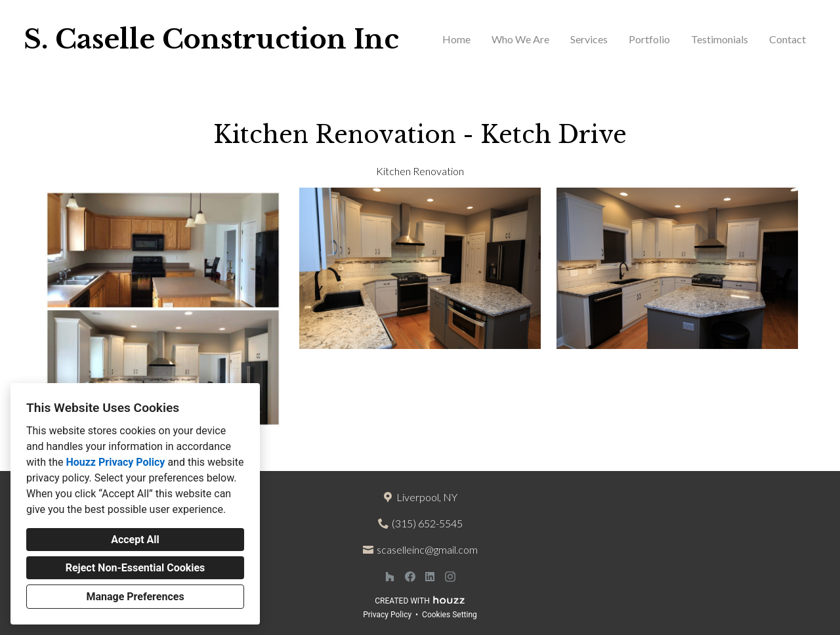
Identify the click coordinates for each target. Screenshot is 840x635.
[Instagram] (450, 577)
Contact (787, 39)
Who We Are (520, 39)
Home (456, 39)
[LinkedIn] (430, 577)
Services (589, 39)
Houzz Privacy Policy (115, 462)
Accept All (135, 540)
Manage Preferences (135, 597)
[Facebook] (410, 577)
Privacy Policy (387, 615)
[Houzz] (389, 577)
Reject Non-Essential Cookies (136, 568)
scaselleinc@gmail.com (427, 549)
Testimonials (720, 39)
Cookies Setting (450, 615)
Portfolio (649, 39)
